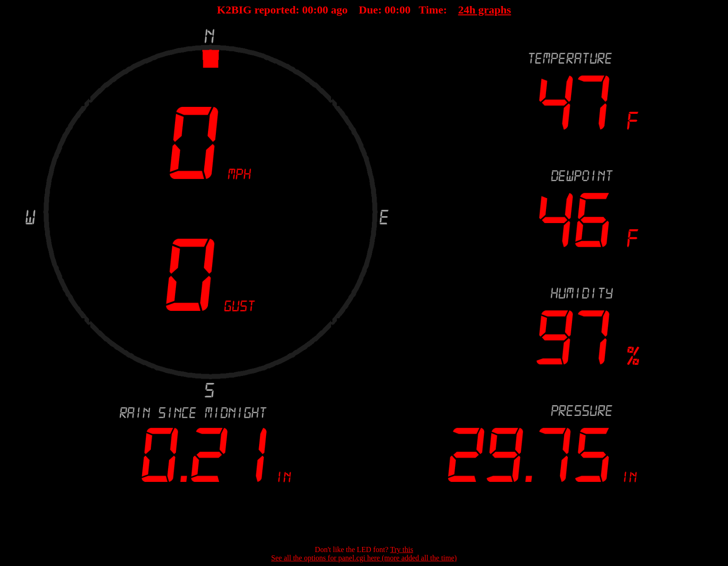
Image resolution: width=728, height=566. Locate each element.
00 (308, 10)
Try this (402, 550)
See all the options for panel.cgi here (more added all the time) (364, 558)
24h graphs (485, 10)
